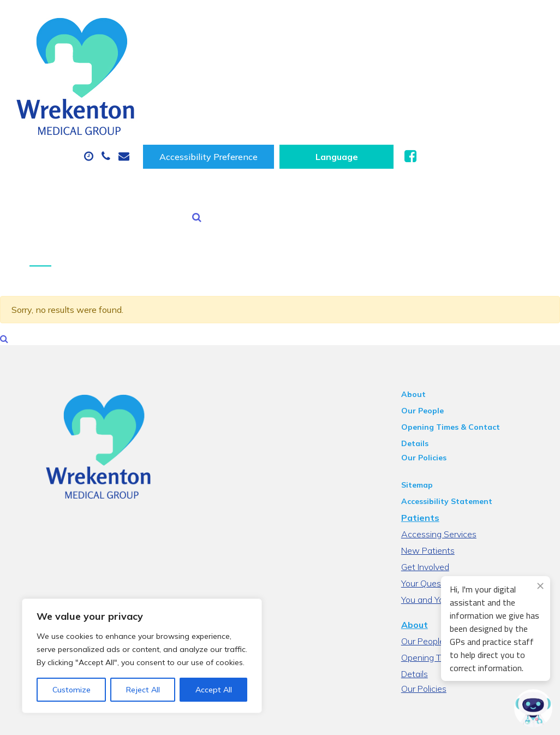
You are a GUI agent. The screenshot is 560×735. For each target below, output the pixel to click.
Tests (165, 111)
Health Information (346, 111)
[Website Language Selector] (473, 27)
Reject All (143, 690)
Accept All (214, 690)
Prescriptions (361, 73)
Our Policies (433, 369)
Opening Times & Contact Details (474, 352)
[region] (142, 656)
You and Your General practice (468, 511)
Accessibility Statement (455, 412)
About (173, 73)
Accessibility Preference (345, 27)
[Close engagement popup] (540, 586)
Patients (429, 429)
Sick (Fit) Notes (454, 73)
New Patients (237, 111)
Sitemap (426, 396)
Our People (431, 336)
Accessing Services (448, 445)
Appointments (263, 73)
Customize (72, 690)
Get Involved (434, 478)
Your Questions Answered (461, 494)
